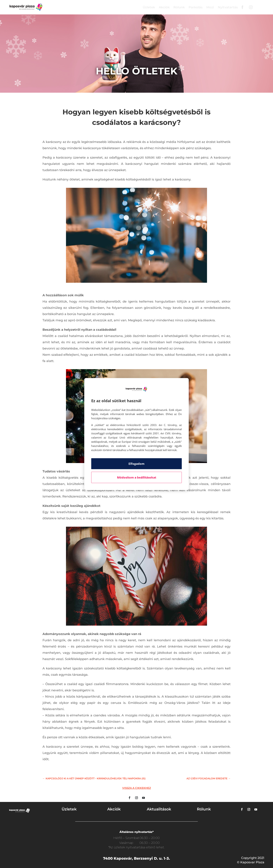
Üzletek (149, 7)
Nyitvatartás (228, 7)
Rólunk (179, 7)
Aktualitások (159, 809)
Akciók (164, 7)
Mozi (210, 7)
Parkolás (196, 7)
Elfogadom (136, 464)
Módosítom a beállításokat (137, 477)
